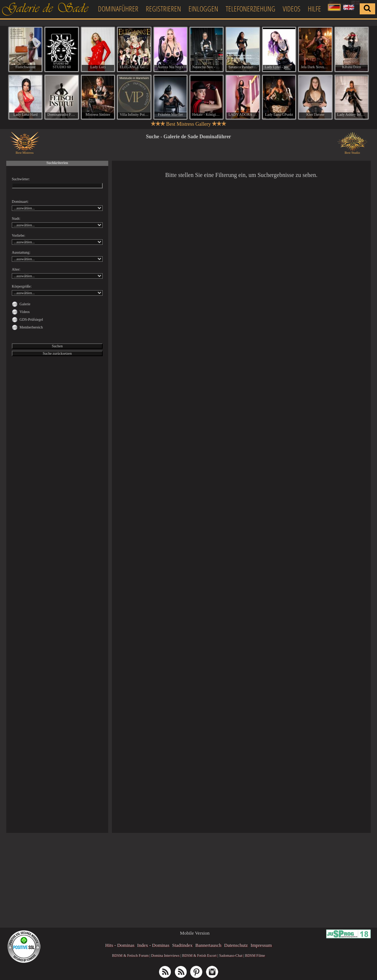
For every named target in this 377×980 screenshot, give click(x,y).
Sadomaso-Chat (231, 955)
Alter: (16, 269)
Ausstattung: (21, 252)
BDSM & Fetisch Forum (130, 955)
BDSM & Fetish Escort (199, 955)
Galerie (25, 304)
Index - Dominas (153, 945)
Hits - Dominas (120, 945)
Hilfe (314, 9)
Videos (292, 9)
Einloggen (203, 9)
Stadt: (16, 218)
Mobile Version (195, 933)
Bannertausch (209, 945)
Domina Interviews (165, 955)
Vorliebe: (18, 235)
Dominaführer (118, 9)
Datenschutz (236, 945)
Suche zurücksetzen (57, 353)
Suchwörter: (21, 179)
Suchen (57, 346)
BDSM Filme (255, 955)
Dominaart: (20, 201)
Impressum (261, 945)
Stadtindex (182, 945)
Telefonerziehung (251, 9)
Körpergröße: (22, 286)
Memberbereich (31, 327)
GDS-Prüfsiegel (31, 319)
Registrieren (163, 9)
